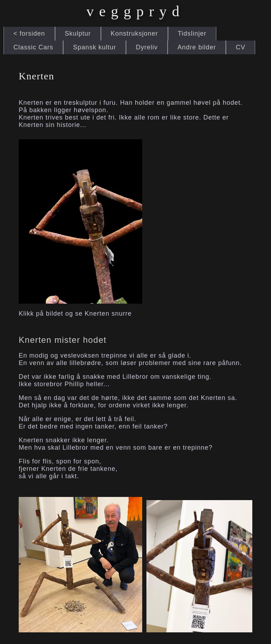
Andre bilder (197, 47)
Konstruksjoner (134, 34)
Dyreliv (147, 47)
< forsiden (29, 34)
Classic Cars (33, 47)
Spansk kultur (95, 47)
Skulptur (78, 34)
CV (240, 47)
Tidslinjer (192, 34)
